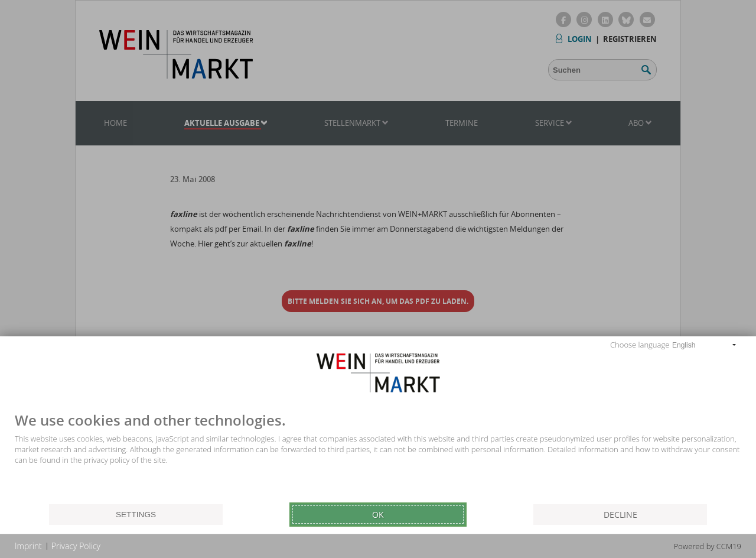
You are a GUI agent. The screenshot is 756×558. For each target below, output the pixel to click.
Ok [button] (378, 515)
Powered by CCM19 (708, 546)
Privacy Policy (76, 546)
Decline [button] (620, 515)
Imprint (28, 546)
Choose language (640, 345)
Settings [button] (136, 515)
